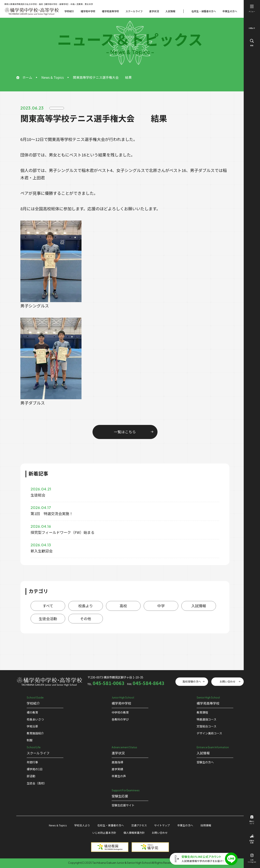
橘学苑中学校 (88, 11)
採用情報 (206, 825)
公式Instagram (252, 858)
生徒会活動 (48, 619)
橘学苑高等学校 (110, 11)
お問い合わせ (228, 681)
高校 (123, 606)
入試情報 (170, 11)
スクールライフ (134, 11)
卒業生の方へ (230, 11)
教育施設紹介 (35, 733)
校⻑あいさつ (35, 719)
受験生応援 (252, 839)
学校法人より (82, 825)
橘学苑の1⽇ (35, 769)
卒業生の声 (119, 776)
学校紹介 (69, 11)
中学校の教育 (120, 712)
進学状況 (154, 11)
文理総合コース (207, 726)
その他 (86, 619)
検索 (252, 43)
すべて (48, 606)
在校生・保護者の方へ (204, 11)
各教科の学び (120, 719)
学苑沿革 (32, 726)
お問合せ (252, 26)
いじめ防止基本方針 (104, 833)
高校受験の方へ (192, 681)
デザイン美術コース (209, 733)
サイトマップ (162, 825)
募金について (252, 820)
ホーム (27, 77)
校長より (86, 606)
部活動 (31, 776)
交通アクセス (139, 825)
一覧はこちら (125, 432)
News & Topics (53, 77)
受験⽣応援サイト (123, 805)
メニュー (252, 9)
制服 (30, 740)
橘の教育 (32, 712)
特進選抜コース (207, 719)
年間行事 (32, 762)
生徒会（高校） (37, 783)
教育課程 (202, 712)
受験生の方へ (205, 762)
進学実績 (117, 769)
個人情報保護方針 (134, 833)
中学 (161, 606)
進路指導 (117, 762)
